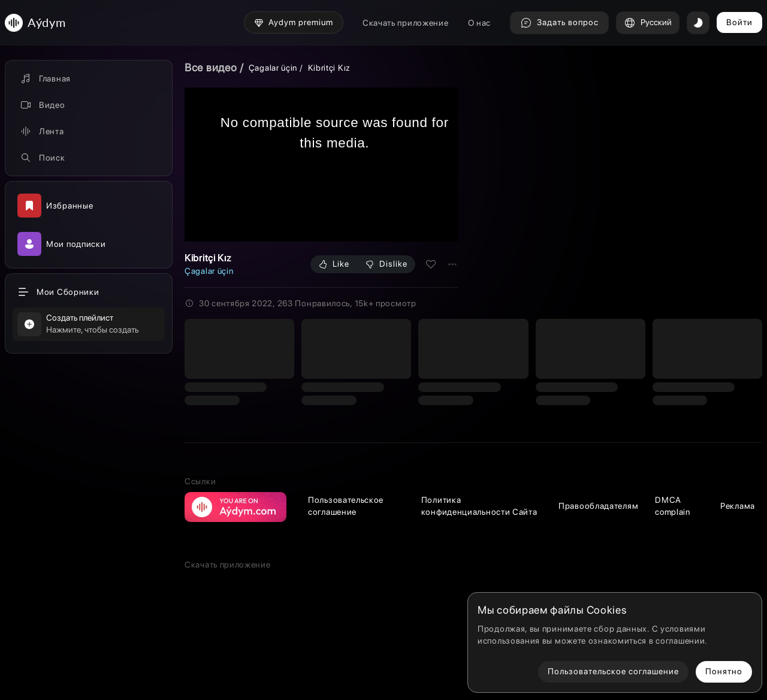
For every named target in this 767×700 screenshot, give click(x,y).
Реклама (738, 506)
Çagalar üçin (273, 68)
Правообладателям (598, 506)
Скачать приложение (406, 23)
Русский (648, 23)
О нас (480, 23)
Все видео (211, 67)
